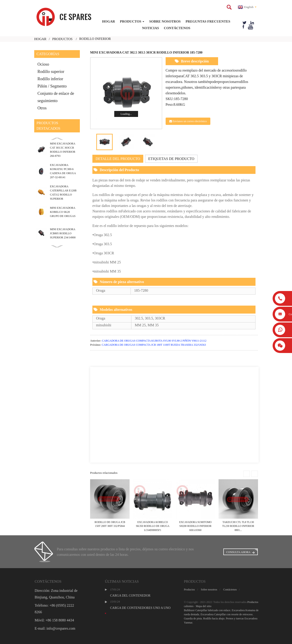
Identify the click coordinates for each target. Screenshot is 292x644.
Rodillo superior (51, 72)
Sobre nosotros (165, 21)
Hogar (108, 21)
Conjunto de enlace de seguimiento (56, 97)
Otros (42, 108)
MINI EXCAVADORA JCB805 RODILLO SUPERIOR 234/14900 (63, 233)
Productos (132, 21)
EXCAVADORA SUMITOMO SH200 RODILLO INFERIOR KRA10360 (196, 526)
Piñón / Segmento (52, 86)
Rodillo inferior (50, 79)
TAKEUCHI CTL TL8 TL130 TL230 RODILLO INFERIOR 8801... (238, 526)
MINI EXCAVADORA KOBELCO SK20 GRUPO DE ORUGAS (63, 212)
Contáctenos (177, 28)
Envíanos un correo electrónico (190, 121)
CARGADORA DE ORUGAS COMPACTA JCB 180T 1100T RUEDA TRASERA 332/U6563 (154, 345)
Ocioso (43, 64)
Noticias (151, 28)
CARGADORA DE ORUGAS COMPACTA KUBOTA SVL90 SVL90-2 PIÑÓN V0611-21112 (154, 341)
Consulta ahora (238, 552)
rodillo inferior (95, 39)
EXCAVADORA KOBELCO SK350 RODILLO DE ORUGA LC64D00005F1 (153, 526)
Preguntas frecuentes (208, 21)
